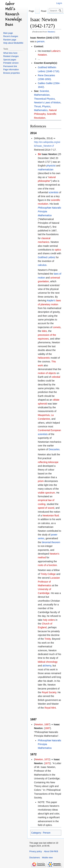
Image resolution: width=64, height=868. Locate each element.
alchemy (47, 666)
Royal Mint (50, 708)
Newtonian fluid (51, 516)
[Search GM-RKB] (56, 11)
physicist (51, 166)
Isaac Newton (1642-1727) (45, 38)
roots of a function (47, 565)
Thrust (37, 106)
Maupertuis (44, 415)
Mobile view (47, 858)
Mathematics (41, 110)
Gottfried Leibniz (47, 257)
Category (36, 833)
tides (44, 331)
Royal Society (49, 692)
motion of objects (47, 373)
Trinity (48, 639)
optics (58, 250)
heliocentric (44, 358)
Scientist (44, 91)
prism (41, 481)
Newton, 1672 (42, 759)
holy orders (49, 620)
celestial (56, 377)
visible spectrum (46, 493)
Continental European (49, 430)
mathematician (46, 170)
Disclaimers (35, 858)
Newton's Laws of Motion (47, 102)
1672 (47, 763)
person (41, 41)
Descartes (54, 449)
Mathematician (42, 95)
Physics (46, 106)
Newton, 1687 (42, 724)
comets (57, 327)
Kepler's (51, 300)
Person (47, 833)
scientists (54, 192)
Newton (51, 32)
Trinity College (48, 574)
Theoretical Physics (44, 99)
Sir (40, 154)
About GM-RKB (51, 851)
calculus (42, 265)
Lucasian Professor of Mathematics (49, 582)
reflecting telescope (48, 462)
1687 (47, 728)
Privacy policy (36, 851)
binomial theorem (51, 542)
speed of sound (46, 508)
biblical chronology (48, 662)
